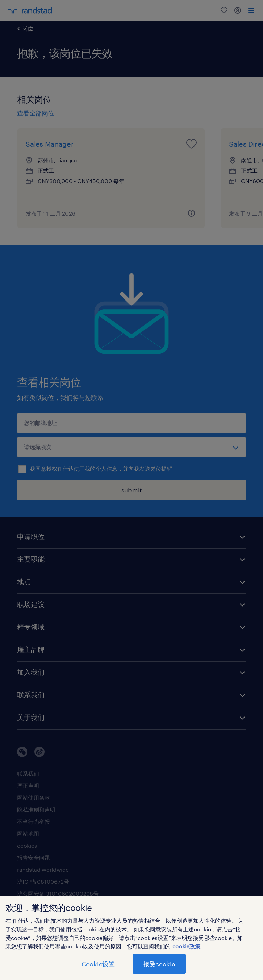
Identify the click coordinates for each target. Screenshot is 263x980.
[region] (131, 938)
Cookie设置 (98, 964)
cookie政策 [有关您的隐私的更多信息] (186, 946)
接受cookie (159, 964)
